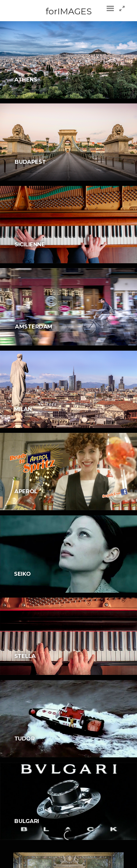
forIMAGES (69, 11)
